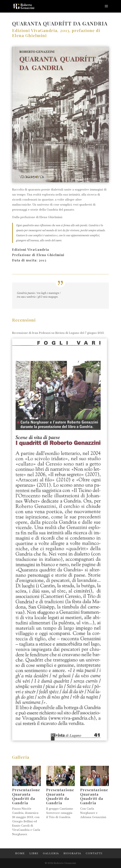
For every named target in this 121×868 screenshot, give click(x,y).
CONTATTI (94, 853)
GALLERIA (51, 853)
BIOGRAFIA (72, 853)
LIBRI (34, 853)
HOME (20, 853)
